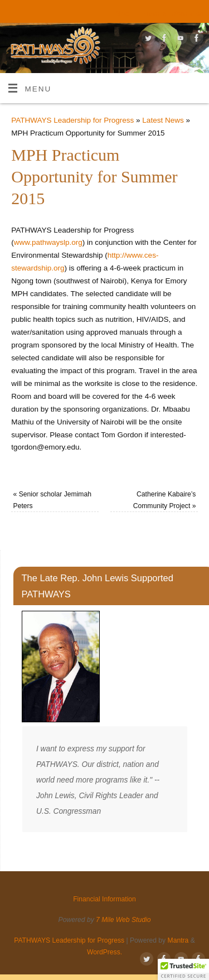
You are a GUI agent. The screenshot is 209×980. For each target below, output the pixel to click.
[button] (183, 969)
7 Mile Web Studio (123, 920)
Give (122, 14)
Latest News (163, 120)
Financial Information (172, 14)
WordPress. (104, 952)
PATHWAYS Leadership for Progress (72, 120)
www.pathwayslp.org (48, 242)
